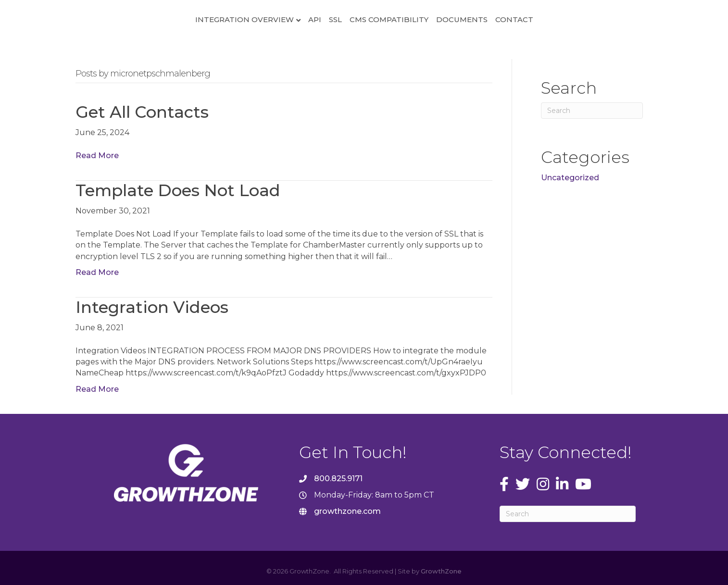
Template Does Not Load (178, 190)
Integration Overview (169, 19)
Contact (590, 19)
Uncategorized (570, 178)
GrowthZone (441, 571)
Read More (97, 156)
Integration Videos (152, 307)
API (239, 19)
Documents (538, 19)
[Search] (592, 111)
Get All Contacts (142, 112)
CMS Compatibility (465, 19)
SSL (259, 19)
